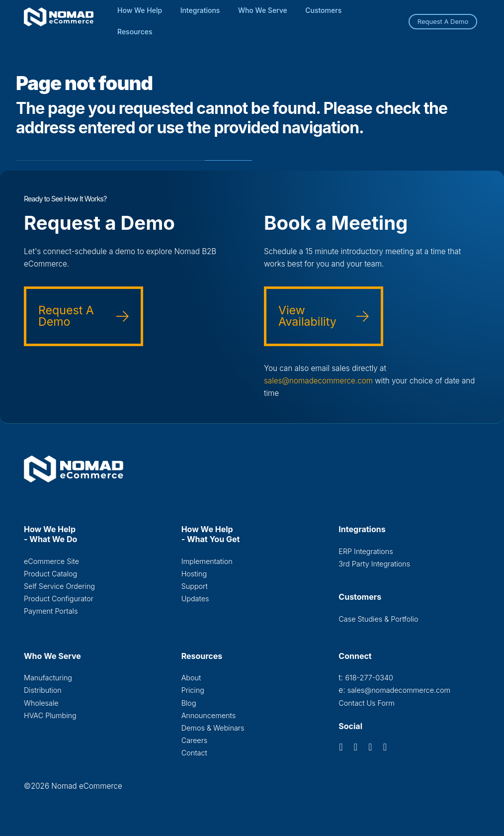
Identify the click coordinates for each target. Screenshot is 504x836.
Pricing (193, 690)
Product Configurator (59, 599)
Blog (189, 703)
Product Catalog (50, 574)
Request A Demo (443, 21)
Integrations (200, 10)
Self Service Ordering (59, 586)
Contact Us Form (367, 703)
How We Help (140, 10)
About (191, 678)
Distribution (43, 690)
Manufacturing (48, 678)
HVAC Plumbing (50, 715)
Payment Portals (51, 611)
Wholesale (41, 703)
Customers (323, 10)
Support (195, 586)
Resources (135, 32)
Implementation (207, 561)
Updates (195, 599)
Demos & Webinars (213, 728)
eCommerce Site (51, 561)
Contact (194, 753)
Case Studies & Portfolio (378, 619)
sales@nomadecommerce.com (318, 381)
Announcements (209, 715)
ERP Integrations (366, 551)
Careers (195, 740)
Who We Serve (263, 10)
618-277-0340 (369, 678)
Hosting (194, 574)
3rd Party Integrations (374, 564)
